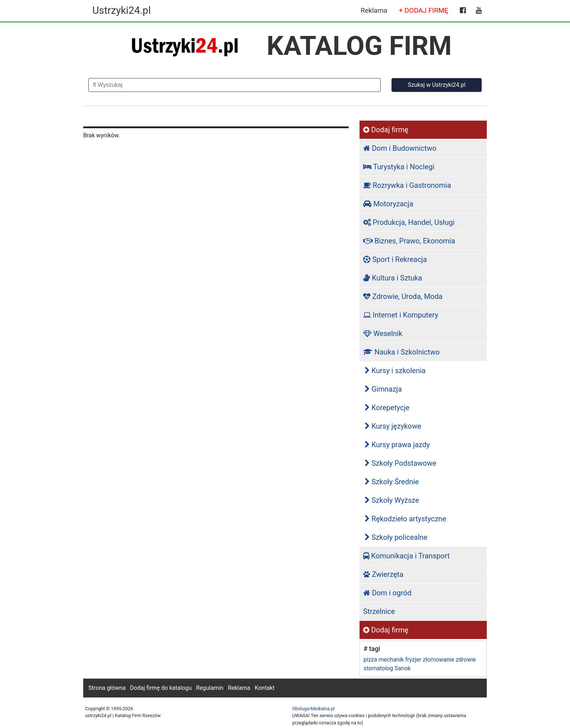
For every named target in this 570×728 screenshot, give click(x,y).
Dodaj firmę (386, 130)
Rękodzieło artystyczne (405, 519)
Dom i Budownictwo (400, 148)
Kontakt (264, 688)
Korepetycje (387, 408)
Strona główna (107, 688)
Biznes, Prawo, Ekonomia (409, 241)
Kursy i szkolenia (395, 371)
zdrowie (466, 660)
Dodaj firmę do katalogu (161, 688)
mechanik (391, 660)
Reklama (374, 10)
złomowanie (438, 660)
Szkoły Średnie (392, 482)
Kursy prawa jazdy (397, 445)
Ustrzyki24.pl (122, 10)
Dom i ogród (387, 593)
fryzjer (413, 660)
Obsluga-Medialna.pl (314, 709)
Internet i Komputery (401, 315)
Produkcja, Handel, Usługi (409, 222)
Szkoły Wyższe (392, 500)
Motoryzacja (388, 204)
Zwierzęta (383, 574)
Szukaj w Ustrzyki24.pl (437, 85)
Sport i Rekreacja (395, 259)
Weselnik (383, 333)
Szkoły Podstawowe (400, 463)
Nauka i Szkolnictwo (402, 352)
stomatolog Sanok (387, 668)
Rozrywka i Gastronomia (407, 185)
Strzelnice (379, 611)
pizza (370, 660)
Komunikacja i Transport (406, 556)
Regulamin (210, 688)
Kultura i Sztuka (393, 278)
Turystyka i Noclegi (399, 167)
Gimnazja (383, 389)
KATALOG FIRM (359, 46)
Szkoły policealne (396, 537)
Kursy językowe (393, 426)
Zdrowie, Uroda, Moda (403, 296)
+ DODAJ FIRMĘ (424, 10)
